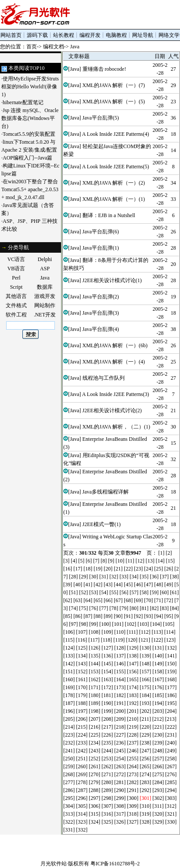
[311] (158, 806)
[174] (133, 687)
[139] (145, 656)
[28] (73, 577)
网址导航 (143, 35)
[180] (94, 695)
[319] (145, 814)
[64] (88, 600)
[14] (160, 561)
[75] (83, 608)
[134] (82, 656)
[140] (158, 656)
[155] (120, 672)
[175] (145, 687)
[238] (145, 743)
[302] (158, 798)
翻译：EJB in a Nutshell (109, 215)
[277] (69, 782)
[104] (156, 624)
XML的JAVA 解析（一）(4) (114, 362)
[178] (69, 695)
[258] (171, 759)
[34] (134, 577)
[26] (169, 569)
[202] (145, 711)
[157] (145, 672)
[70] (148, 600)
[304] (69, 806)
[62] (68, 600)
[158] (158, 672)
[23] (138, 569)
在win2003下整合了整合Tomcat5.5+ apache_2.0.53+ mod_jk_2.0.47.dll (30, 189)
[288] (94, 790)
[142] (69, 664)
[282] (133, 782)
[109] (107, 632)
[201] (133, 711)
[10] (120, 561)
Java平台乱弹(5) (101, 118)
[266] (158, 766)
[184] (145, 695)
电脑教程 (116, 35)
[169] (69, 687)
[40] (78, 585)
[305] (82, 806)
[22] (128, 569)
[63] (78, 600)
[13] (150, 561)
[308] (120, 806)
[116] (82, 640)
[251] (82, 759)
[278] (82, 782)
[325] (107, 822)
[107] (82, 632)
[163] (107, 679)
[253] (107, 759)
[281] (120, 782)
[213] (171, 719)
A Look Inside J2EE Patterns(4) (116, 134)
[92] (138, 616)
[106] (69, 632)
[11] (130, 561)
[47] (148, 585)
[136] (107, 656)
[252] (94, 759)
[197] (82, 711)
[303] (171, 798)
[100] (105, 624)
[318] (133, 814)
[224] (82, 735)
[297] (94, 798)
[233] (82, 743)
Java (75, 47)
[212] (158, 719)
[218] (120, 727)
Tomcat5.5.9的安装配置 (29, 134)
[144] (94, 664)
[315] (94, 814)
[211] (145, 719)
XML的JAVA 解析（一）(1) (114, 199)
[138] (133, 656)
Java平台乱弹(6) (101, 232)
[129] (133, 648)
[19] (98, 569)
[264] (133, 766)
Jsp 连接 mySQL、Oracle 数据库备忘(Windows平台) (30, 118)
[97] (73, 624)
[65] (98, 600)
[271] (107, 774)
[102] (130, 624)
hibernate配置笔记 (23, 102)
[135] (94, 656)
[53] (94, 592)
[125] (82, 648)
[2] (169, 553)
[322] (69, 822)
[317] (120, 814)
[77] (104, 608)
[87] (88, 616)
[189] (94, 703)
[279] (94, 782)
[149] (158, 664)
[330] (171, 822)
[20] (108, 569)
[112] (145, 632)
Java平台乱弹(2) (101, 297)
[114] (170, 632)
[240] (171, 743)
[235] (107, 743)
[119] (119, 640)
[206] (82, 719)
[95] (169, 616)
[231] (171, 735)
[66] (108, 600)
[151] (69, 672)
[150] (171, 664)
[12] (140, 561)
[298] (107, 798)
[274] (145, 774)
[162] (94, 679)
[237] (133, 743)
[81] (144, 608)
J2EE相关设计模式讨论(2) (112, 410)
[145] (107, 664)
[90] (118, 616)
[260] (82, 766)
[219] (133, 727)
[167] (158, 679)
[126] (94, 648)
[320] (158, 814)
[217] (107, 727)
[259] (69, 766)
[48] (158, 585)
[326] (120, 822)
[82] (154, 608)
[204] (171, 711)
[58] (144, 592)
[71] (158, 600)
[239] (158, 743)
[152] (82, 672)
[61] (174, 592)
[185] (158, 695)
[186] (171, 695)
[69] (138, 600)
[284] (158, 782)
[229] (145, 735)
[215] (82, 727)
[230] (158, 735)
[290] (120, 790)
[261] (94, 766)
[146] (120, 664)
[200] (120, 711)
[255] (133, 759)
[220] (145, 727)
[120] (132, 640)
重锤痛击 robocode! (104, 69)
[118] (107, 640)
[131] (158, 648)
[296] (82, 798)
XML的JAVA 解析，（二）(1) (117, 427)
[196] (69, 711)
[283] (145, 782)
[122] (157, 640)
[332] (82, 830)
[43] (108, 585)
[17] (78, 569)
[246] (133, 751)
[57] (134, 592)
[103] (143, 624)
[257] (158, 759)
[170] (82, 687)
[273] (133, 774)
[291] (133, 790)
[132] (171, 648)
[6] (89, 561)
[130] (145, 648)
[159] (171, 672)
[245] (120, 751)
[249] (171, 751)
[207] (94, 719)
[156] (133, 672)
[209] (120, 719)
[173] (120, 687)
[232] (69, 743)
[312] (171, 806)
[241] (69, 751)
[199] (107, 711)
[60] (164, 592)
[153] (94, 672)
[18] (88, 569)
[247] (145, 751)
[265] (145, 766)
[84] (174, 608)
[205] (69, 719)
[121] (144, 640)
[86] (78, 616)
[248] (158, 751)
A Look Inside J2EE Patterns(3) (116, 394)
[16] (68, 569)
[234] (94, 743)
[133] (69, 656)
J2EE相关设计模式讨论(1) (112, 280)
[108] (94, 632)
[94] (158, 616)
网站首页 (11, 35)
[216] (94, 727)
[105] (169, 624)
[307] (107, 806)
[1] (162, 553)
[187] (69, 703)
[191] (120, 703)
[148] (145, 664)
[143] (82, 664)
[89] (108, 616)
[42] (98, 585)
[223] (69, 735)
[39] (68, 585)
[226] (107, 735)
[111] (132, 632)
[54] (104, 592)
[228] (133, 735)
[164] (120, 679)
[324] (94, 822)
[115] (69, 640)
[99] (94, 624)
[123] (170, 640)
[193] (145, 703)
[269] (82, 774)
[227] (120, 735)
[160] (69, 679)
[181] (107, 695)
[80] (134, 608)
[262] (107, 766)
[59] (154, 592)
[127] (107, 648)
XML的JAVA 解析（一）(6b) (115, 345)
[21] (118, 569)
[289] (107, 790)
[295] (69, 798)
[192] (133, 703)
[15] (170, 561)
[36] (154, 577)
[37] (164, 577)
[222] (171, 727)
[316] (107, 814)
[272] (120, 774)
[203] (158, 711)
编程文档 (54, 47)
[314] (82, 814)
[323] (82, 822)
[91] (128, 616)
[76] (94, 608)
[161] (82, 679)
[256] (145, 759)
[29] (83, 577)
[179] (82, 695)
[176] (158, 687)
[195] (171, 703)
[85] (68, 616)
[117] (94, 640)
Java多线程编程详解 (106, 492)
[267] (171, 766)
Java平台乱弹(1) (101, 248)
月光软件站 (54, 864)
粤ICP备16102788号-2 (115, 864)
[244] (107, 751)
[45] (128, 585)
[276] (171, 774)
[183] (133, 695)
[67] (118, 600)
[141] (171, 656)
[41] (88, 585)
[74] (73, 608)
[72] (169, 600)
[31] (104, 577)
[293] (158, 790)
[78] (114, 608)
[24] (148, 569)
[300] (133, 798)
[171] (94, 687)
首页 (32, 47)
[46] (138, 585)
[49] (169, 585)
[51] (73, 592)
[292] (145, 790)
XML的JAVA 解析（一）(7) (114, 85)
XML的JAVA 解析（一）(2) (114, 183)
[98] (83, 624)
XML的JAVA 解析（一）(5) (114, 102)
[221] (158, 727)
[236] (120, 743)
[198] (94, 711)
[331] (69, 830)
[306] (94, 806)
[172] (107, 687)
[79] (124, 608)
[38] (174, 577)
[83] (164, 608)
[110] (120, 632)
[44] (118, 585)
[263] (120, 766)
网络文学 (169, 35)
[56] (124, 592)
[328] (145, 822)
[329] (158, 822)
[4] (74, 561)
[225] (94, 735)
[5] (81, 561)
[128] (120, 648)
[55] (114, 592)
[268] (69, 774)
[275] (158, 774)
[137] (120, 656)
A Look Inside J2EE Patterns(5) (116, 167)
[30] (94, 577)
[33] (124, 577)
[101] (118, 624)
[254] (120, 759)
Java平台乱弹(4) (101, 329)
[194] (158, 703)
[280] (107, 782)
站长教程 (64, 35)
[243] (94, 751)
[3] (66, 561)
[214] (69, 727)
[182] (120, 695)
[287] (82, 790)
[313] (69, 814)
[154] (107, 672)
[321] (171, 814)
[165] (133, 679)
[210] (133, 719)
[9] (111, 561)
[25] (158, 569)
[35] (144, 577)
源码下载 (37, 35)
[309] (133, 806)
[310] (145, 806)
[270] (94, 774)
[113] (157, 632)
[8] (104, 561)
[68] (128, 600)
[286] (69, 790)
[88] (98, 616)
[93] (148, 616)
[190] (107, 703)
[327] (133, 822)
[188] (82, 703)
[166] (145, 679)
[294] (171, 790)
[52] (83, 592)
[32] (114, 577)
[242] (82, 751)
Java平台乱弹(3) (101, 313)
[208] (107, 719)
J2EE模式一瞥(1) (102, 524)
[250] (69, 759)
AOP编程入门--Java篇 (27, 158)
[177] (171, 687)
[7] (96, 561)
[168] (171, 679)
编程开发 (90, 35)
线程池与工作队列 (104, 378)
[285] (171, 782)
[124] (69, 648)
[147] (133, 664)
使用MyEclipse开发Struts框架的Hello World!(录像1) (30, 87)
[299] (120, 798)
